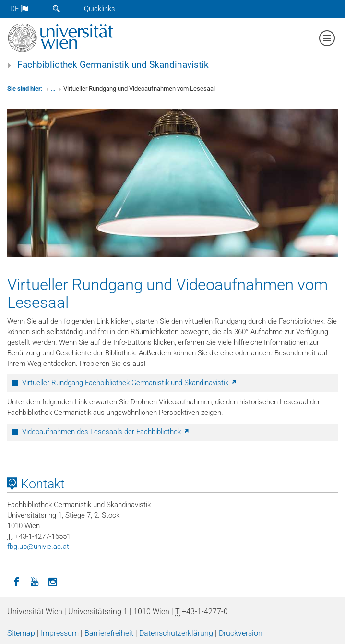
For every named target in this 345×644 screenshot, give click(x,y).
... (53, 89)
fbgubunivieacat (38, 547)
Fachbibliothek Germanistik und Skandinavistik (113, 65)
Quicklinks (100, 9)
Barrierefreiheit (109, 633)
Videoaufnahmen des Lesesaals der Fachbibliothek (106, 432)
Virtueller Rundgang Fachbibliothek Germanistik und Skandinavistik (130, 383)
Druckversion (241, 633)
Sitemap (21, 633)
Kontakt (36, 484)
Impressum (60, 633)
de (19, 9)
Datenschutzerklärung (176, 633)
